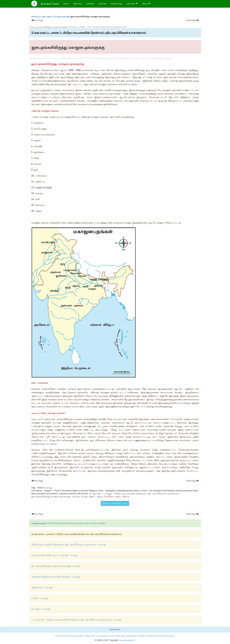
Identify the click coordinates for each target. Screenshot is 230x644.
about (123, 636)
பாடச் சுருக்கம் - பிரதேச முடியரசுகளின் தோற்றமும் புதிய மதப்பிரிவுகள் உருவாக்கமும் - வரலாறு (76, 620)
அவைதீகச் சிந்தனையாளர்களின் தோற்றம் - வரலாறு (56, 577)
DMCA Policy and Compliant (97, 636)
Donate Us (170, 636)
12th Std (102, 4)
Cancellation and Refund (136, 636)
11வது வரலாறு (62, 17)
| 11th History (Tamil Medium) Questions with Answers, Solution (69, 523)
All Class (132, 4)
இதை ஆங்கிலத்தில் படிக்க (115, 503)
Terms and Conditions (76, 636)
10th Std (77, 4)
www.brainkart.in (127, 640)
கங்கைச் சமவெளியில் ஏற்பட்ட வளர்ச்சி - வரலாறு (55, 555)
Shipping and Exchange (156, 636)
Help (118, 636)
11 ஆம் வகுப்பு (46, 17)
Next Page (193, 20)
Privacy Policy (61, 636)
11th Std (90, 4)
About (146, 4)
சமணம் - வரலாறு (40, 598)
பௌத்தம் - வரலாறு (41, 609)
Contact (112, 636)
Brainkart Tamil (50, 4)
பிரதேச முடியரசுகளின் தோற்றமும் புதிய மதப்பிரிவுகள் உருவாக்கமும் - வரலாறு (69, 545)
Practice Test (116, 4)
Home (66, 4)
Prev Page (37, 20)
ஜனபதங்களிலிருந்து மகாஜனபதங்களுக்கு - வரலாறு (56, 566)
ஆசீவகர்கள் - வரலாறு (42, 588)
